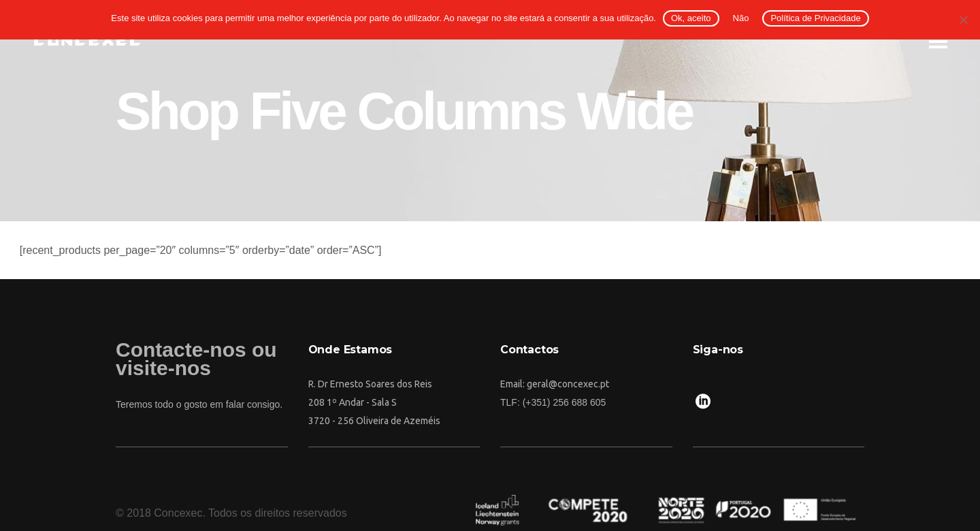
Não (741, 18)
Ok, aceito (691, 18)
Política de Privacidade (815, 18)
